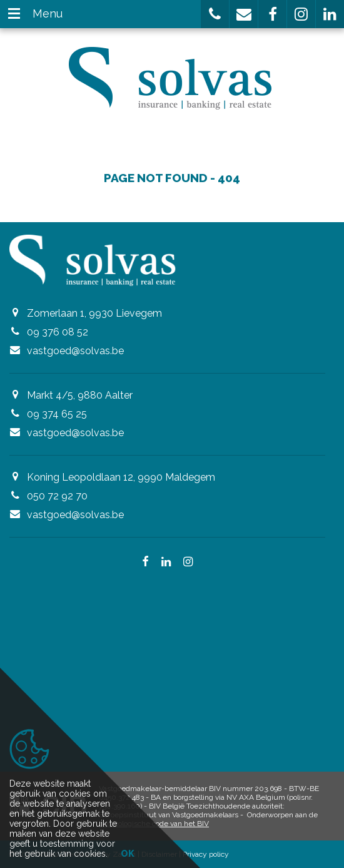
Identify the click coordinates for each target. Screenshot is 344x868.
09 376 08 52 (58, 332)
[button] (215, 14)
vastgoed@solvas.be (75, 351)
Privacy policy (206, 854)
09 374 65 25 (57, 414)
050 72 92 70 (57, 496)
